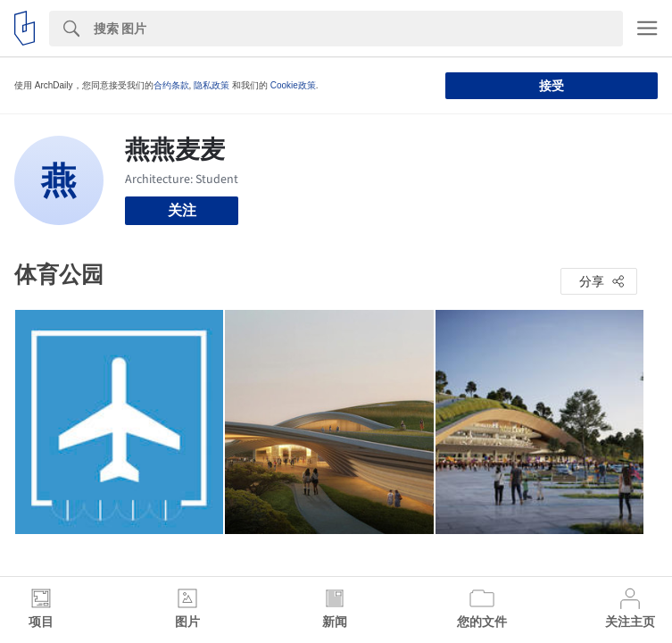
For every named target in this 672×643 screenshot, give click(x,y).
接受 (552, 86)
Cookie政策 (293, 85)
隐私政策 (212, 85)
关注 (182, 210)
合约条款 (171, 85)
